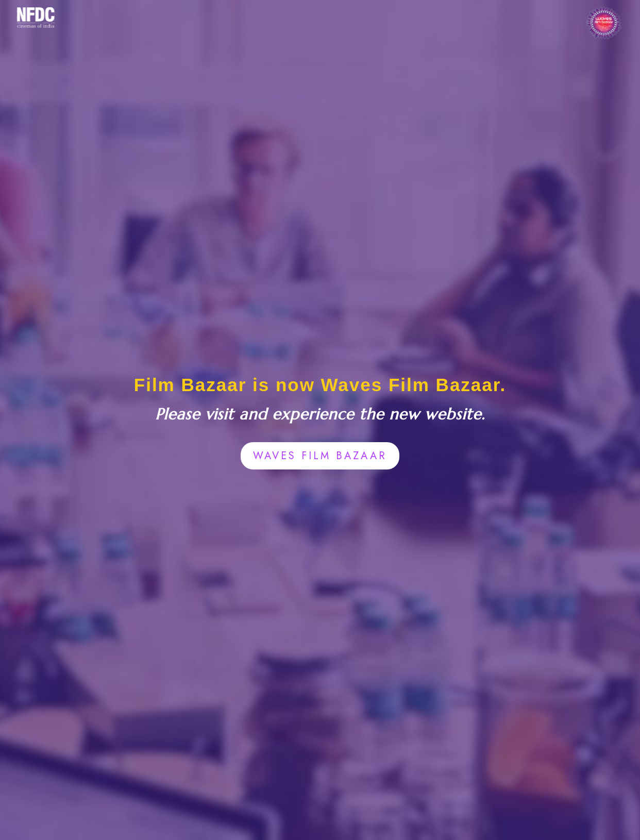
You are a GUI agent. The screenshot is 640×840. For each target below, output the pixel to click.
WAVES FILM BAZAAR (320, 456)
